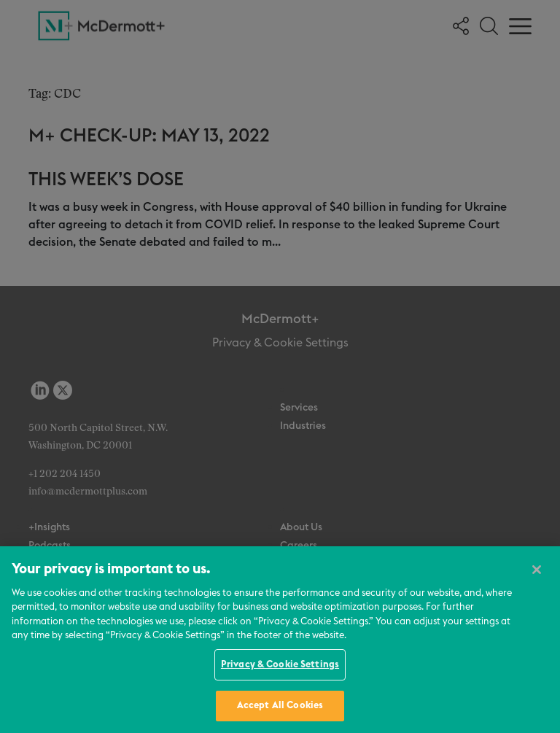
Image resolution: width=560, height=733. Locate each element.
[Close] (537, 570)
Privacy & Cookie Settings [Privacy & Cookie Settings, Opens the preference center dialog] (280, 665)
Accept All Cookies (280, 706)
